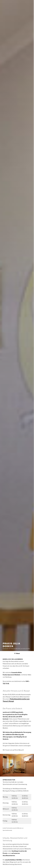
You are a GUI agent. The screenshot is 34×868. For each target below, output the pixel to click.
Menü (17, 653)
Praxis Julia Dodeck (11, 645)
